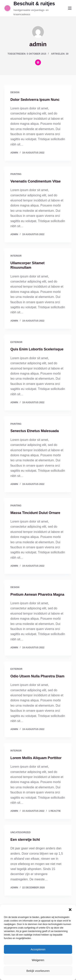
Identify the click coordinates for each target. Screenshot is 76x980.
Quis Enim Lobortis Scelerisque (37, 349)
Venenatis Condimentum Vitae (35, 181)
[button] (70, 910)
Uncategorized (20, 832)
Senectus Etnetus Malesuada (34, 431)
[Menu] (70, 8)
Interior (16, 256)
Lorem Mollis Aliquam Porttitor (36, 758)
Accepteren (38, 949)
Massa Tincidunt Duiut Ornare (35, 513)
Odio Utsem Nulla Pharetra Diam (37, 676)
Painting (16, 174)
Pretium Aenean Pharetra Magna (37, 595)
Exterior (16, 342)
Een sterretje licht (25, 840)
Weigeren (38, 960)
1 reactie (55, 811)
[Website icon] (38, 62)
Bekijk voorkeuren (38, 971)
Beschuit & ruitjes (34, 4)
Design (15, 92)
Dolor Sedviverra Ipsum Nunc (35, 100)
